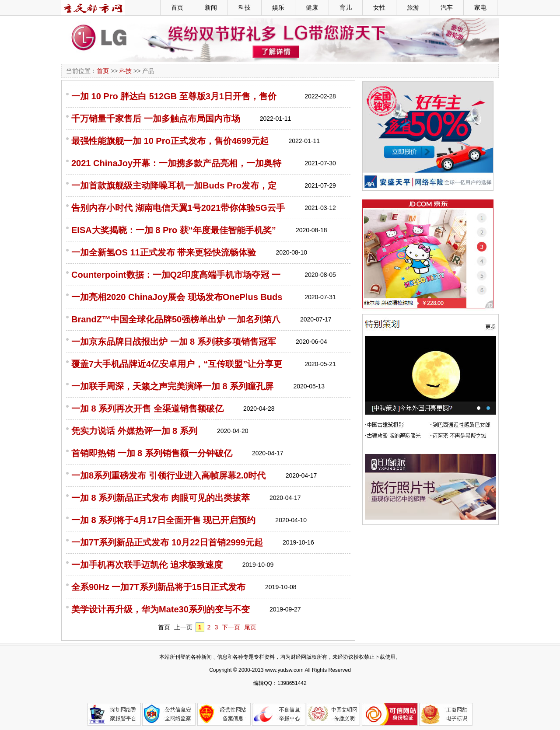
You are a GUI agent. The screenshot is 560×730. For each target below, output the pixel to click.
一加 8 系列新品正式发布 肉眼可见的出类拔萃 (161, 498)
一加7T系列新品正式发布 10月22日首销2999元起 (167, 542)
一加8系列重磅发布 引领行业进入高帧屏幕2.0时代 (168, 475)
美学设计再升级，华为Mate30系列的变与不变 (161, 609)
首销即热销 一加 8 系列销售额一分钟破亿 (152, 453)
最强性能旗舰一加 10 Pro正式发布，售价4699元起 (170, 141)
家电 (480, 7)
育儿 (346, 7)
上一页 (183, 627)
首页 (177, 7)
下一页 (231, 627)
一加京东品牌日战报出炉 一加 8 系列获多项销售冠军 (174, 342)
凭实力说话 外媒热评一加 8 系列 (134, 431)
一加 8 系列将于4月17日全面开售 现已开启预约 (163, 520)
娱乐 (278, 7)
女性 (379, 7)
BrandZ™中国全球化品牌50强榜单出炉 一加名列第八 (176, 319)
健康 (312, 7)
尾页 (250, 627)
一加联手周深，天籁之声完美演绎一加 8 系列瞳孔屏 (172, 386)
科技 (245, 7)
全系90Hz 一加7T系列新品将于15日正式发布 (158, 587)
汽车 (447, 7)
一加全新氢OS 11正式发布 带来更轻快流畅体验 (164, 252)
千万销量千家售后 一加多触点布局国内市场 (156, 119)
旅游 (413, 7)
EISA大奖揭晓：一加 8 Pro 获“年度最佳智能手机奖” (174, 230)
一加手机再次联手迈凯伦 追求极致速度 (147, 565)
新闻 (211, 7)
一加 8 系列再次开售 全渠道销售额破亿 (147, 409)
